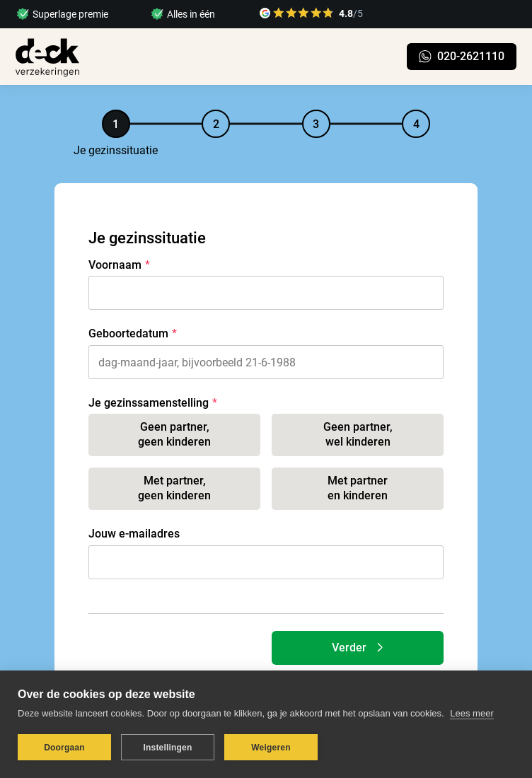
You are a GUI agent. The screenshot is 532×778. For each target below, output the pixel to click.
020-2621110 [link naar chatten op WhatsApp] (462, 56)
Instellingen (167, 748)
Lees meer (472, 713)
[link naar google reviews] (311, 15)
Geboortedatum (128, 333)
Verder (361, 648)
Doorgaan (64, 748)
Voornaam (115, 265)
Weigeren (271, 748)
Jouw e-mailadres (134, 534)
